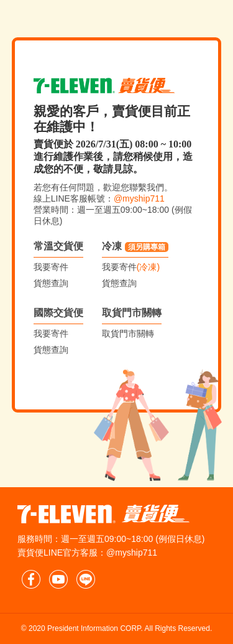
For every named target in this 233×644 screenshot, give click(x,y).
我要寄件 (51, 267)
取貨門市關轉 (132, 313)
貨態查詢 (51, 283)
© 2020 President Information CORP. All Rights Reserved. (116, 628)
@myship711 (139, 198)
